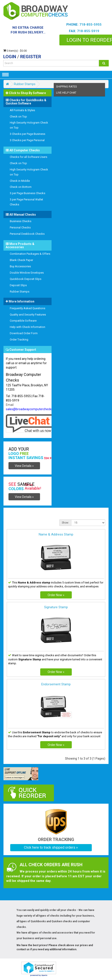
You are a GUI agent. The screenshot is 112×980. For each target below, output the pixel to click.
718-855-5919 (88, 31)
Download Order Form (24, 333)
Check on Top (18, 117)
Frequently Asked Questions (28, 308)
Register (31, 57)
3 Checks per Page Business (28, 134)
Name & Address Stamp (56, 534)
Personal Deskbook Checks (27, 234)
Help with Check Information (28, 327)
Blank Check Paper (21, 260)
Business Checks (21, 221)
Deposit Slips (18, 285)
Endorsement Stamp (56, 684)
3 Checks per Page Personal (27, 140)
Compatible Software (23, 321)
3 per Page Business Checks (28, 193)
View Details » (24, 466)
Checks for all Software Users (28, 157)
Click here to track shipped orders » (51, 847)
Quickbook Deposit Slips (26, 279)
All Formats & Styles (22, 110)
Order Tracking (19, 340)
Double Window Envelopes (27, 273)
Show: (65, 523)
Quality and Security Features (28, 315)
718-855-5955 (90, 25)
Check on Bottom (21, 187)
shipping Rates (67, 87)
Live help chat (66, 93)
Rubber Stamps (25, 84)
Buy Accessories (20, 266)
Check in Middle (20, 181)
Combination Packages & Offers (30, 254)
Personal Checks (20, 227)
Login (10, 57)
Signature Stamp (56, 607)
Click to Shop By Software (26, 93)
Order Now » (56, 595)
